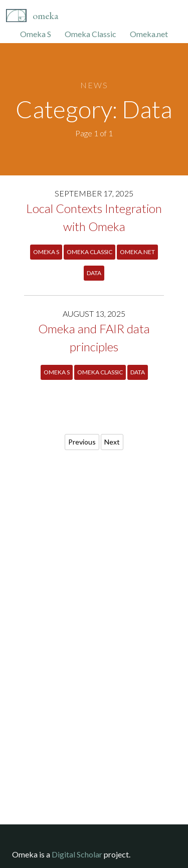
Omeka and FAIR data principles (94, 338)
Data (94, 273)
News (94, 85)
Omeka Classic (90, 34)
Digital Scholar (77, 854)
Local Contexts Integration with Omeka (94, 217)
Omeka (45, 16)
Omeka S (36, 34)
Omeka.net (149, 34)
